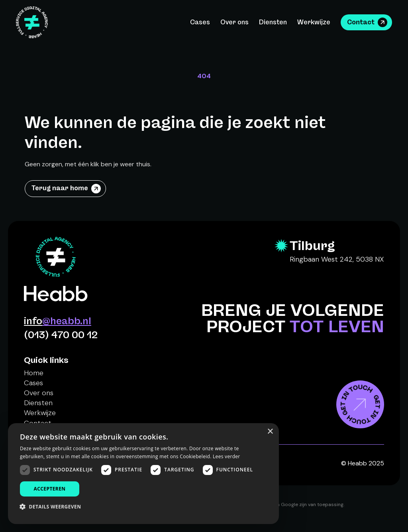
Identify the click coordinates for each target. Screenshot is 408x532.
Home (34, 373)
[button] (53, 506)
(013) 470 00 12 (61, 335)
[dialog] (143, 474)
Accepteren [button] (50, 489)
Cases (200, 22)
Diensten (273, 22)
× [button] (270, 432)
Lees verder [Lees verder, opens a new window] (227, 456)
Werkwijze (314, 22)
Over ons (234, 22)
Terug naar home (60, 188)
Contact (361, 22)
